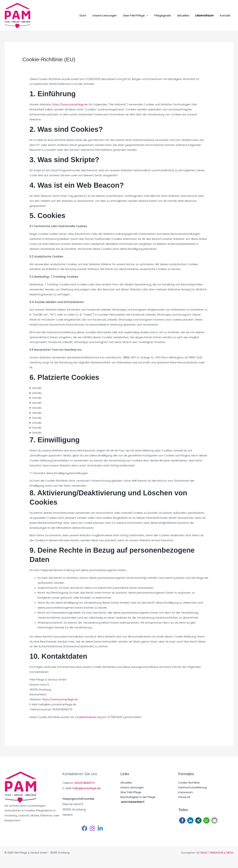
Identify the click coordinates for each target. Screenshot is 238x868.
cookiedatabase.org (88, 717)
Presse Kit (185, 798)
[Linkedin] (100, 828)
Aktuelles (185, 15)
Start (88, 15)
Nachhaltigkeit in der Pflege (139, 798)
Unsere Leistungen (109, 15)
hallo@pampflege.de (87, 788)
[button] (182, 821)
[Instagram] (92, 828)
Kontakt (226, 15)
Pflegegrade (165, 15)
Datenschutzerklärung (193, 788)
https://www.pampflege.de (70, 104)
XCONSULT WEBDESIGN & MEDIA (215, 853)
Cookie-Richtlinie (189, 783)
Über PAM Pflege (137, 15)
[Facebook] (84, 828)
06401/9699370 (85, 783)
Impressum (186, 793)
